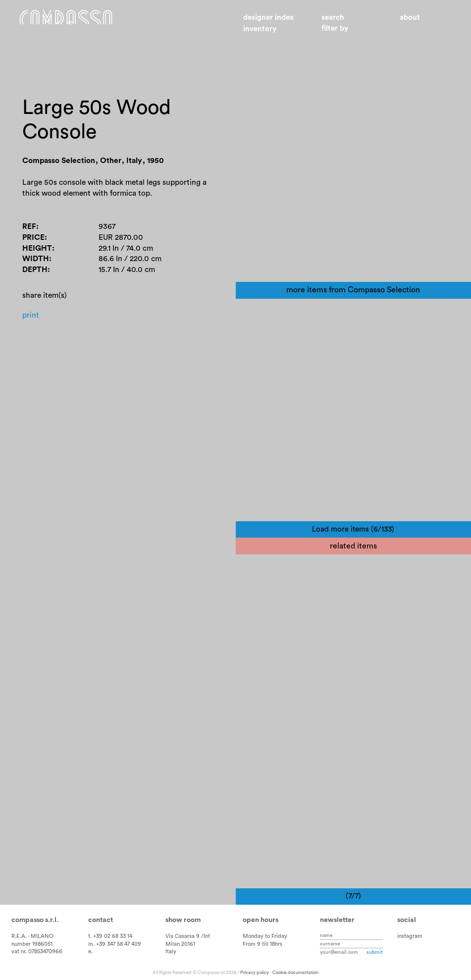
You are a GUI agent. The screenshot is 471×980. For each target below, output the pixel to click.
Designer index (268, 18)
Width (36, 263)
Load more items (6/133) (353, 529)
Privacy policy (255, 973)
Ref (29, 230)
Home (77, 24)
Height (37, 252)
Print (31, 320)
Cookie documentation (295, 973)
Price (34, 241)
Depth (35, 274)
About (410, 18)
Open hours (261, 920)
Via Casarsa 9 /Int (188, 936)
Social (407, 920)
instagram (410, 936)
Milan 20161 (180, 944)
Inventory (260, 29)
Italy (171, 952)
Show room (183, 920)
